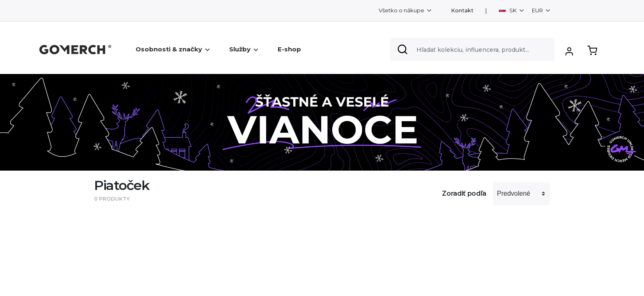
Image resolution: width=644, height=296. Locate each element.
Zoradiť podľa (464, 193)
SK (508, 10)
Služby (244, 49)
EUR (538, 10)
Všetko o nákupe (402, 10)
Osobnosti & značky (172, 49)
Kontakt (462, 10)
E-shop (289, 49)
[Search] (472, 49)
